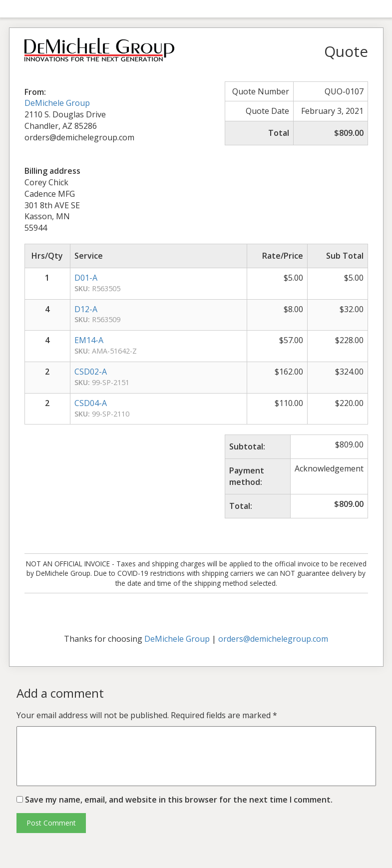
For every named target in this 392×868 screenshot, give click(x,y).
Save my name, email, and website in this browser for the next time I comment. (179, 800)
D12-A (86, 309)
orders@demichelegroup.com (273, 639)
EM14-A (89, 340)
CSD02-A (91, 372)
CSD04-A (91, 403)
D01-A (86, 278)
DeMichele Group (57, 103)
